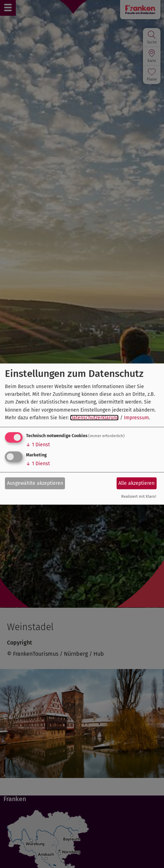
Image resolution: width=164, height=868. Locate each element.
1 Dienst (38, 444)
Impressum (136, 418)
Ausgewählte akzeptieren (35, 483)
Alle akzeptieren (136, 483)
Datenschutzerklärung (94, 418)
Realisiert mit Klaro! (139, 496)
